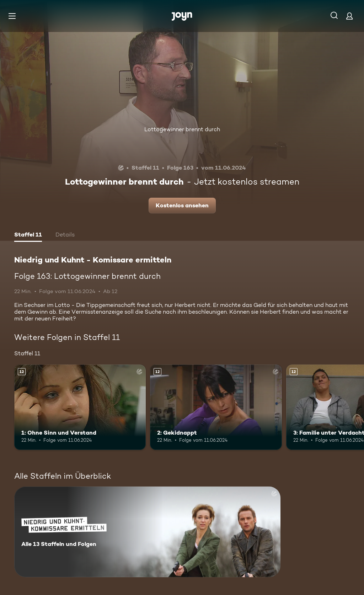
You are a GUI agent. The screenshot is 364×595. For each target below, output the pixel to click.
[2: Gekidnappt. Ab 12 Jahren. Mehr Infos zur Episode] (216, 407)
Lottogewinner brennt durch (182, 129)
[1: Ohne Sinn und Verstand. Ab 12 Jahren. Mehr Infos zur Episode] (80, 407)
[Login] (349, 16)
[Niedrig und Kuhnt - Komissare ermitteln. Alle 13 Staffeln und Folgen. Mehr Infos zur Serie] (147, 532)
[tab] (28, 235)
